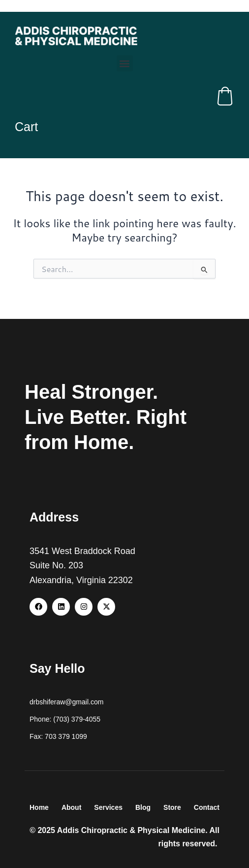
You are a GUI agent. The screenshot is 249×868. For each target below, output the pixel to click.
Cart (26, 127)
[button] (125, 63)
